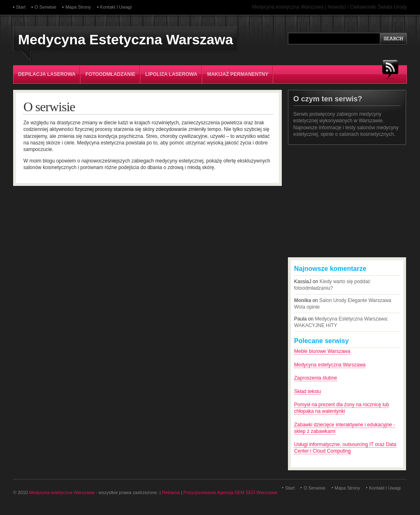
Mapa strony (78, 7)
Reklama (171, 492)
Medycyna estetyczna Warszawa (330, 365)
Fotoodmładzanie (110, 74)
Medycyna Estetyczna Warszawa (126, 39)
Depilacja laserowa (47, 74)
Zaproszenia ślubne (316, 378)
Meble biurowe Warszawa (322, 351)
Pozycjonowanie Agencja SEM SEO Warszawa (230, 492)
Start (21, 7)
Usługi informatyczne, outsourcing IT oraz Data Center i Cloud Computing (345, 448)
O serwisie (45, 7)
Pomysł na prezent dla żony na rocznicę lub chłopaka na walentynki (341, 408)
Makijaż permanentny (238, 74)
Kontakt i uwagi (116, 7)
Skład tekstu (307, 391)
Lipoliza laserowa (171, 74)
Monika (302, 300)
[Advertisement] (349, 201)
